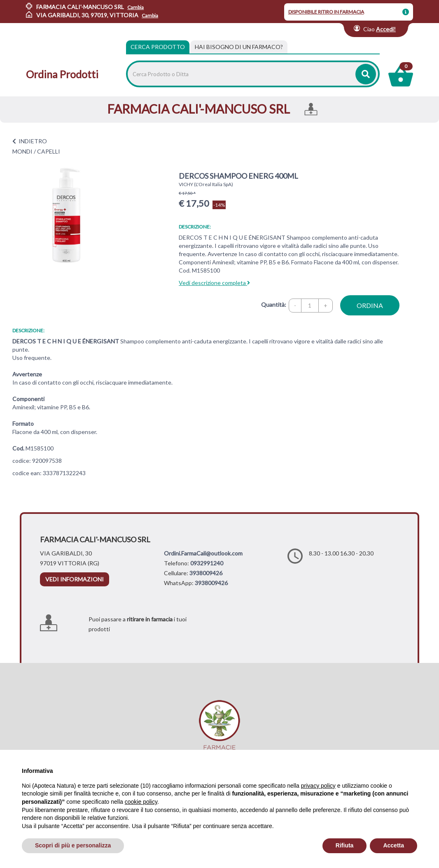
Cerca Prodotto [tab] (158, 47)
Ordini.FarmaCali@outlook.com (203, 553)
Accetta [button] (393, 845)
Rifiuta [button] (345, 845)
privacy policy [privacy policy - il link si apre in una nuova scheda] (318, 786)
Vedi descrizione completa (214, 283)
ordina (370, 305)
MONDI (22, 151)
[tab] (239, 47)
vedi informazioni (75, 579)
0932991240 (207, 563)
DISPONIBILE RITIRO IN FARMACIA (326, 12)
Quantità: (274, 304)
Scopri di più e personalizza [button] (73, 845)
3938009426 (206, 573)
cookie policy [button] (141, 802)
